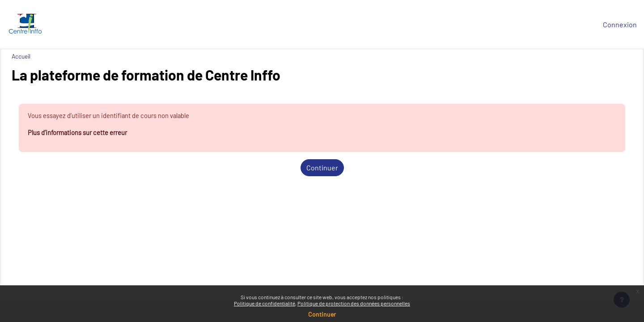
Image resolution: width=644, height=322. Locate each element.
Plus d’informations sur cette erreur (104, 134)
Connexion (620, 24)
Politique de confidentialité (265, 303)
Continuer (322, 169)
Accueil (41, 56)
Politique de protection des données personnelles (354, 303)
